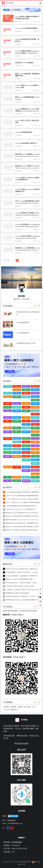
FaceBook (35, 407)
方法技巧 (7, 432)
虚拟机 (35, 428)
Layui (17, 442)
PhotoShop (35, 470)
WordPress (17, 407)
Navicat (7, 393)
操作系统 (26, 470)
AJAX (26, 477)
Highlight (35, 393)
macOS (26, 390)
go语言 (7, 438)
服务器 (7, 456)
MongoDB (35, 400)
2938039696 (11, 820)
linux (7, 449)
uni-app (7, 407)
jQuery (35, 474)
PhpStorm (35, 460)
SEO (26, 452)
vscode (35, 414)
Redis (7, 428)
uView (35, 397)
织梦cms (35, 481)
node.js (26, 446)
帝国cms (17, 428)
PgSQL (26, 393)
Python (35, 467)
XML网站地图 (17, 842)
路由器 (17, 421)
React (26, 442)
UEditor (17, 452)
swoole (35, 424)
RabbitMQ (17, 418)
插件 (7, 421)
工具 (17, 467)
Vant (26, 386)
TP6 (26, 421)
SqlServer (7, 397)
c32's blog (6, 710)
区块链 (35, 442)
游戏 (35, 404)
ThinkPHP (17, 477)
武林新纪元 (14, 710)
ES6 (26, 403)
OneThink (35, 421)
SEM (7, 411)
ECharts (26, 449)
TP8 (17, 393)
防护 (17, 432)
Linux (17, 390)
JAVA (26, 438)
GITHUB (35, 449)
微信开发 (17, 456)
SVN (26, 418)
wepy (17, 403)
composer (35, 418)
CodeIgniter (26, 428)
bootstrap (7, 452)
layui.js (26, 467)
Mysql (17, 446)
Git (35, 438)
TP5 (7, 477)
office (17, 481)
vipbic (34, 707)
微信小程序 (26, 481)
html (35, 446)
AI (35, 435)
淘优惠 (20, 707)
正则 (26, 460)
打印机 (7, 386)
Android (17, 438)
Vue (26, 424)
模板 (35, 453)
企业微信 (26, 397)
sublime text (7, 467)
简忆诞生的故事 (21, 743)
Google (17, 386)
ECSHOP (26, 456)
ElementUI (35, 386)
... (30, 260)
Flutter (35, 411)
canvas (26, 407)
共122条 (7, 260)
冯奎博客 (6, 707)
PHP (35, 477)
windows (35, 390)
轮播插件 (35, 463)
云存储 (17, 411)
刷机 (26, 411)
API (7, 481)
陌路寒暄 (13, 707)
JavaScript (35, 432)
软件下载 (26, 432)
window (17, 449)
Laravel (7, 446)
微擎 (7, 404)
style (35, 456)
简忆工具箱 (27, 707)
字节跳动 (17, 397)
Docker (7, 418)
